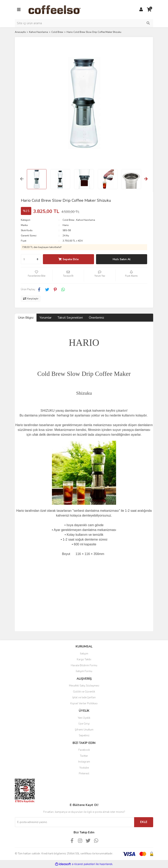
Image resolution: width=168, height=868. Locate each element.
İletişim (84, 654)
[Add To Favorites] (37, 275)
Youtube (84, 768)
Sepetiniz (84, 736)
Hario (66, 225)
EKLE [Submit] (144, 822)
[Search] (84, 23)
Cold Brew (68, 220)
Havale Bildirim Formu (84, 665)
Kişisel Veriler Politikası (84, 703)
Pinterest (84, 774)
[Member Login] (141, 10)
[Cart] (149, 10)
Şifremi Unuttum (84, 730)
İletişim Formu (84, 671)
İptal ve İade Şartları (84, 697)
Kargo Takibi (84, 659)
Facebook (84, 750)
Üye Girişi (84, 724)
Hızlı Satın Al (122, 259)
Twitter (84, 756)
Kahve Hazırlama (86, 220)
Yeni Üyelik (84, 718)
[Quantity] (31, 259)
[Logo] (61, 9)
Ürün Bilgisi (26, 318)
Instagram (84, 762)
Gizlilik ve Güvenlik (84, 692)
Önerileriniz (96, 318)
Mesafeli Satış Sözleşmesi (84, 686)
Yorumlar (46, 318)
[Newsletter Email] (74, 822)
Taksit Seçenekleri (70, 318)
